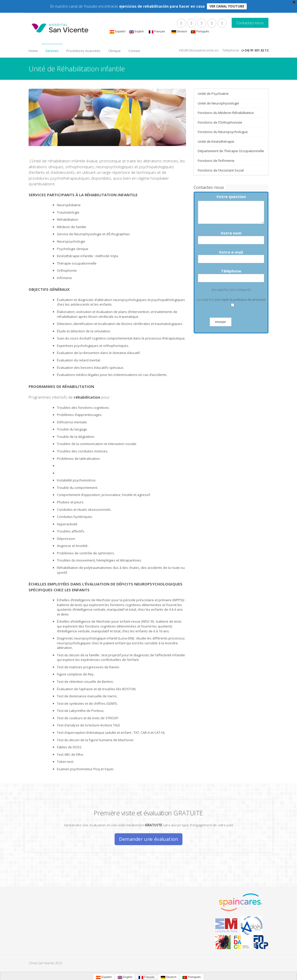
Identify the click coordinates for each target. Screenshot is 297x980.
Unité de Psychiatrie (213, 94)
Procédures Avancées (83, 51)
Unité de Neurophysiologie (218, 103)
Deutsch (179, 32)
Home (33, 51)
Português (200, 32)
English (136, 32)
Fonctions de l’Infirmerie (216, 161)
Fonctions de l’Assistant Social (221, 170)
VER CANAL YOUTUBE (227, 6)
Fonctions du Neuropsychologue (223, 132)
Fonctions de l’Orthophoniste (220, 122)
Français (157, 32)
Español (117, 32)
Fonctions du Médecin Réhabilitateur (226, 113)
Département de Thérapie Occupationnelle (231, 151)
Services (52, 51)
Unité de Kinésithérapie (216, 141)
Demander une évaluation (148, 836)
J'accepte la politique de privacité (240, 299)
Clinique (114, 51)
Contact (134, 51)
